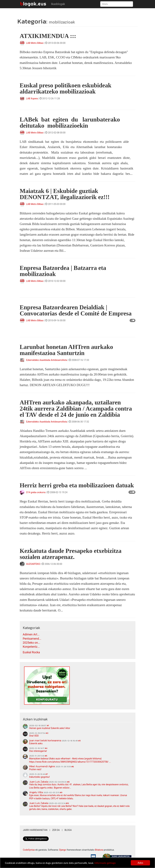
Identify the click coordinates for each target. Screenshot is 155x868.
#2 (47, 733)
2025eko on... (31, 643)
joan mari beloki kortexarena (45, 740)
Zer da (56, 830)
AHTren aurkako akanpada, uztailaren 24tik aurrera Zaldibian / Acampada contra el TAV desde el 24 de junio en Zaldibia (76, 408)
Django (63, 850)
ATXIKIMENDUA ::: (48, 36)
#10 (67, 803)
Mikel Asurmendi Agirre (42, 766)
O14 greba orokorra (36, 492)
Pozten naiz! (35, 769)
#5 (46, 756)
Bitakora (99, 850)
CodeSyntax (29, 850)
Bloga (68, 830)
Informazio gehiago (105, 863)
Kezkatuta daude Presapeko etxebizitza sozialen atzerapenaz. (71, 554)
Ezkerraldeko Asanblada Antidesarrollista (47, 360)
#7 (47, 774)
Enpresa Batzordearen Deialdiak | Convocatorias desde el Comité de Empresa (76, 310)
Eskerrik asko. (36, 743)
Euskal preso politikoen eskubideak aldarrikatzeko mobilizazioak (66, 88)
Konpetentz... (31, 647)
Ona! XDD (34, 736)
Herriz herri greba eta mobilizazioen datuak (77, 485)
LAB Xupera (32, 99)
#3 (79, 741)
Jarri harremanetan (35, 830)
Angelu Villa (36, 792)
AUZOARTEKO (33, 564)
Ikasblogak (58, 4)
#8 (68, 782)
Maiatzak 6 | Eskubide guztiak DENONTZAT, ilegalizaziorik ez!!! (65, 194)
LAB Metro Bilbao (35, 43)
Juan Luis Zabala (39, 782)
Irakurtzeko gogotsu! (40, 777)
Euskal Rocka (31, 652)
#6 (73, 767)
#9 (61, 793)
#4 (46, 748)
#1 (48, 726)
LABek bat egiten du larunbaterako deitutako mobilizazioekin (71, 122)
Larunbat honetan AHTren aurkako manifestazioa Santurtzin (66, 350)
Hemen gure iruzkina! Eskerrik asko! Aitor (50, 728)
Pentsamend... (32, 639)
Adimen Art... (31, 634)
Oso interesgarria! (38, 751)
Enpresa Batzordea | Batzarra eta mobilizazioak (63, 271)
